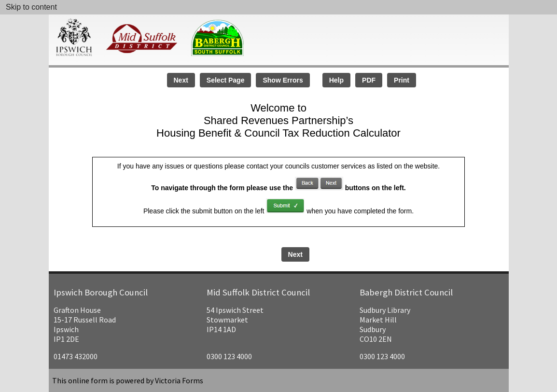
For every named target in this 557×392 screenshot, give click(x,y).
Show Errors (283, 80)
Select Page (226, 80)
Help (336, 80)
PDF (369, 80)
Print (402, 80)
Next (181, 80)
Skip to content (31, 7)
